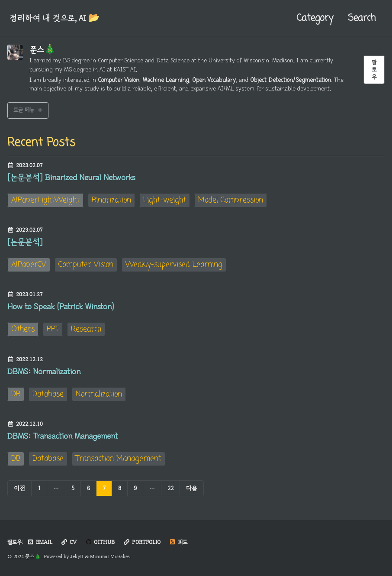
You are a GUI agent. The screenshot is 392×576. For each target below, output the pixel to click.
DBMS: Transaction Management (63, 436)
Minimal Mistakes (110, 557)
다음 (192, 488)
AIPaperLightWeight (45, 200)
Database (48, 394)
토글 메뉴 (24, 110)
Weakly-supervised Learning (174, 265)
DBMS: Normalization (44, 372)
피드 (178, 542)
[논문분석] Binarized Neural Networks (71, 178)
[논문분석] (25, 242)
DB (16, 394)
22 (170, 488)
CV (69, 542)
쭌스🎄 (42, 50)
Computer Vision (86, 265)
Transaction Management (119, 459)
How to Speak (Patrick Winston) (61, 307)
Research (86, 329)
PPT (53, 329)
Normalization (99, 394)
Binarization (111, 200)
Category (315, 18)
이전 (19, 488)
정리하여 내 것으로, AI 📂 (54, 18)
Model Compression (231, 200)
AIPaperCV (29, 265)
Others (23, 329)
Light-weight (165, 200)
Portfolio (142, 542)
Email (40, 542)
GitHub (100, 542)
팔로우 (374, 70)
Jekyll (77, 557)
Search (362, 18)
